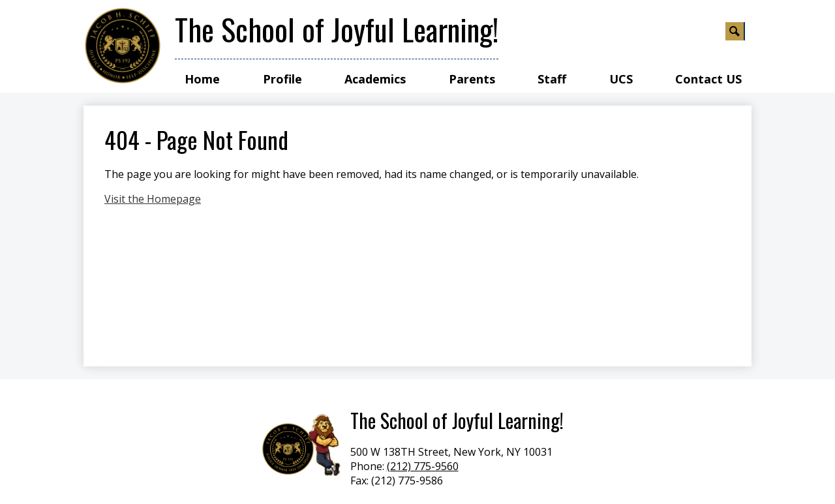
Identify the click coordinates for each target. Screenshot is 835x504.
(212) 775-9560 (423, 466)
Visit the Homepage (153, 199)
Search (735, 33)
